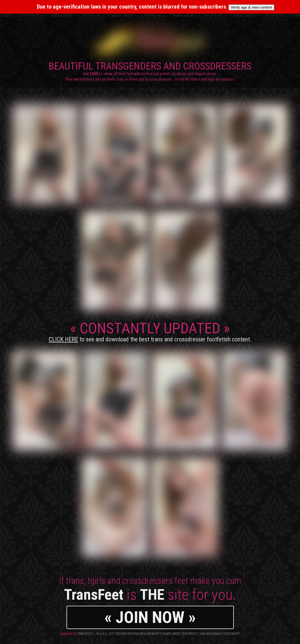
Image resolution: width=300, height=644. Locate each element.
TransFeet (85, 634)
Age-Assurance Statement (220, 634)
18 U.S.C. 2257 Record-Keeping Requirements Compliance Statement (147, 634)
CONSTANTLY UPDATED (150, 331)
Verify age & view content (252, 7)
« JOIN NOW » (150, 617)
